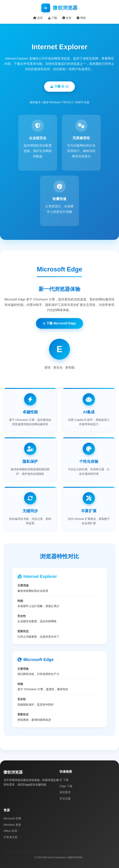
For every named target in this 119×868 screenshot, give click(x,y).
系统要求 (65, 792)
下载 (53, 18)
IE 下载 (64, 780)
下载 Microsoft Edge (60, 323)
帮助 (81, 18)
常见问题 (65, 799)
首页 (38, 18)
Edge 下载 (66, 786)
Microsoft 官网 (12, 818)
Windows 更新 (12, 825)
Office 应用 (10, 831)
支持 (67, 18)
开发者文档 (10, 837)
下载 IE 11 (60, 86)
